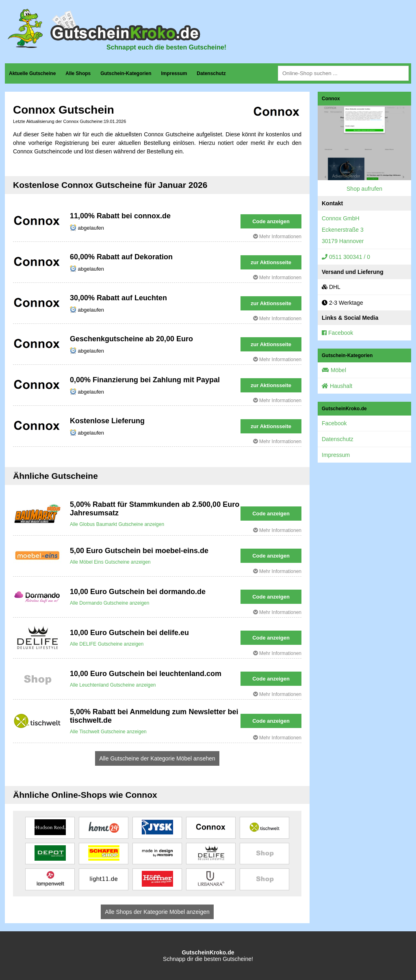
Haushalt (337, 386)
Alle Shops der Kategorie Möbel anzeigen (157, 912)
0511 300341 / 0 (346, 257)
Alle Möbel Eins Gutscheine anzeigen (110, 562)
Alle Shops (78, 73)
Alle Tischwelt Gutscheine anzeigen (108, 732)
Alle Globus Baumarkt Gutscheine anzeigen (117, 524)
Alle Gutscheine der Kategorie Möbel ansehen (157, 758)
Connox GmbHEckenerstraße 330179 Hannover (343, 230)
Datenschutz (211, 73)
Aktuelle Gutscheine (32, 73)
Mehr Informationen (277, 237)
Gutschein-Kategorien (126, 73)
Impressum (174, 73)
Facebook (337, 333)
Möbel (334, 370)
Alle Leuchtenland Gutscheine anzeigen (113, 685)
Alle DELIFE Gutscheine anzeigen (107, 644)
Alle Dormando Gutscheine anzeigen (109, 603)
